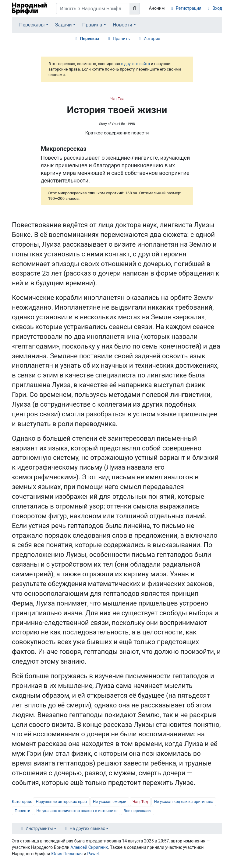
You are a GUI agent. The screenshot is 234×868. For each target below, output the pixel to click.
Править (121, 39)
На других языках (87, 828)
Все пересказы (138, 811)
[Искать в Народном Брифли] (93, 9)
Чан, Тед (117, 99)
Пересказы (32, 25)
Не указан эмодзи (110, 802)
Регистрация (189, 8)
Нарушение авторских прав (61, 802)
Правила (92, 25)
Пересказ (90, 39)
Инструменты (39, 828)
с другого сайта (135, 64)
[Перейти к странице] (135, 9)
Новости (122, 25)
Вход (217, 8)
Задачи (64, 25)
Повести (23, 811)
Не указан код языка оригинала (184, 802)
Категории (21, 802)
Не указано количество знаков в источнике (77, 811)
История (152, 39)
